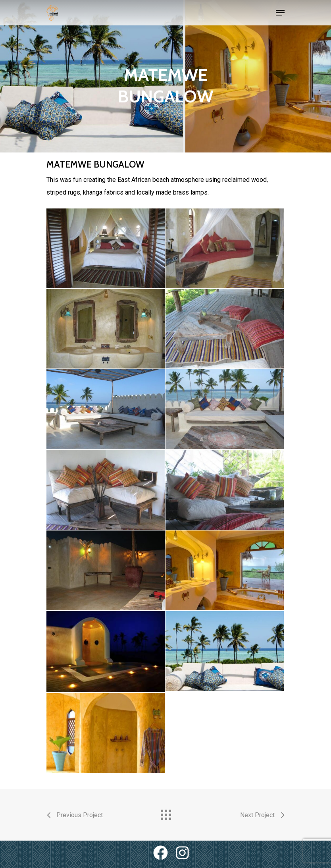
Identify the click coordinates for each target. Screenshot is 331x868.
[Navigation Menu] (280, 13)
